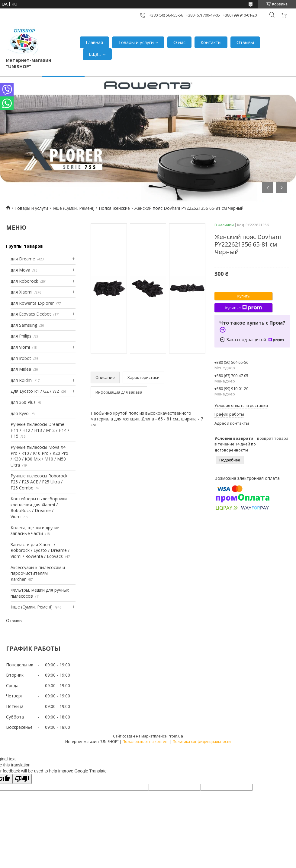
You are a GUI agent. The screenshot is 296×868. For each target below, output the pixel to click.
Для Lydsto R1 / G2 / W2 (35, 391)
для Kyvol (20, 413)
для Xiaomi (21, 292)
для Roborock (24, 281)
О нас (179, 42)
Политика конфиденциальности (202, 742)
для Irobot (21, 358)
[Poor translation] (22, 779)
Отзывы (245, 42)
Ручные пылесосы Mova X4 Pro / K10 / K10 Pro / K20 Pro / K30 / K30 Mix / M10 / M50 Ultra (39, 456)
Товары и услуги (136, 42)
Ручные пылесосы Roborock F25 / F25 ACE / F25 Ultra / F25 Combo (39, 482)
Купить (243, 296)
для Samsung (24, 325)
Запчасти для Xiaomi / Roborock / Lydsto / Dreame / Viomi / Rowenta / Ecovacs (40, 550)
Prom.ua (175, 736)
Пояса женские (114, 208)
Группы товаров (24, 246)
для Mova (20, 270)
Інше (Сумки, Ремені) (74, 208)
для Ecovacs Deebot (31, 314)
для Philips (21, 336)
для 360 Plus (23, 402)
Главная (94, 42)
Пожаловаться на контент (146, 742)
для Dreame (23, 259)
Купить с (243, 308)
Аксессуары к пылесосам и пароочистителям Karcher (38, 573)
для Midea (21, 369)
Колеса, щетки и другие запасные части (35, 531)
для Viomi (20, 347)
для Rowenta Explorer (32, 303)
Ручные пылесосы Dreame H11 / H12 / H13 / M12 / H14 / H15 (40, 430)
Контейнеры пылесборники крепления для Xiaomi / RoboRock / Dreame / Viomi (39, 508)
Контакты (211, 42)
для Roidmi (22, 380)
